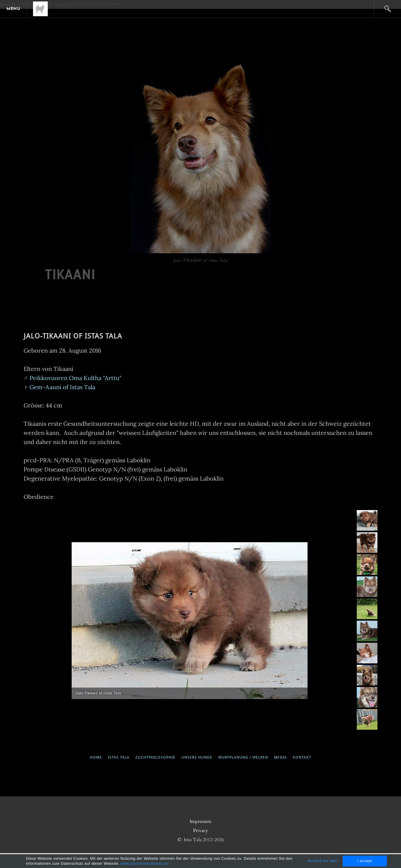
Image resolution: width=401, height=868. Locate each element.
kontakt (302, 757)
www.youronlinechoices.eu (144, 863)
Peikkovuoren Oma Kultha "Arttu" (75, 378)
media (280, 757)
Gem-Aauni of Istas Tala (62, 387)
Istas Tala (119, 757)
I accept (365, 861)
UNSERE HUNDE (197, 757)
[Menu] (15, 9)
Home (99, 757)
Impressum (200, 821)
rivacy (202, 831)
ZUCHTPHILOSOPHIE (155, 757)
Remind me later (323, 861)
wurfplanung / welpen (243, 757)
